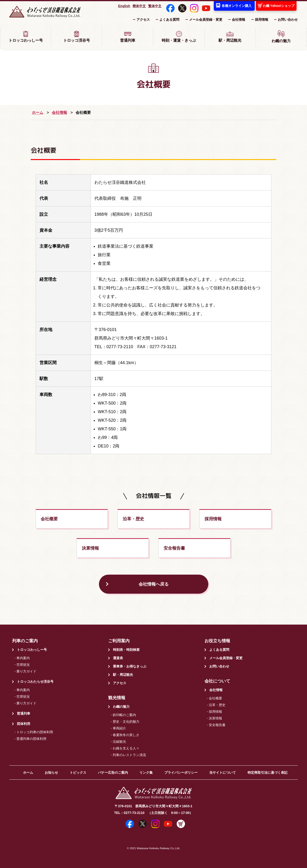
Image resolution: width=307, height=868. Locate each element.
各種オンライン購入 (237, 6)
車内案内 (23, 658)
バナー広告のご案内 (113, 773)
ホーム (38, 112)
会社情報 (239, 20)
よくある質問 (169, 20)
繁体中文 (155, 6)
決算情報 (90, 548)
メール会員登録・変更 (206, 20)
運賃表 (118, 658)
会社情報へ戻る (154, 584)
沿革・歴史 (133, 519)
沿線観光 (119, 742)
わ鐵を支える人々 (126, 748)
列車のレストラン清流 (129, 755)
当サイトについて (223, 773)
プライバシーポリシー (181, 773)
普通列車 (128, 36)
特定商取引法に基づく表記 (268, 773)
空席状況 (23, 665)
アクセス (143, 20)
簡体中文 (139, 6)
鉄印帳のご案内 (124, 715)
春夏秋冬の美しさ (126, 735)
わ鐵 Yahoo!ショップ (279, 6)
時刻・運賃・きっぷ (179, 36)
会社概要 (49, 519)
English (124, 6)
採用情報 (262, 20)
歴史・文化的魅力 (126, 722)
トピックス (78, 773)
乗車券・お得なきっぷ (130, 666)
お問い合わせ (288, 20)
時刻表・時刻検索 (126, 650)
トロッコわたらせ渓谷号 (35, 682)
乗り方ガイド (26, 671)
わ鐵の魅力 (281, 36)
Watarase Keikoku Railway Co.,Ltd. (158, 848)
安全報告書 (174, 548)
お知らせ (51, 773)
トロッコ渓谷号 (76, 36)
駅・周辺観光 (230, 36)
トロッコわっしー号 (26, 36)
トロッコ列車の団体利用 (35, 732)
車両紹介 (119, 728)
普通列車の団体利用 (31, 739)
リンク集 (146, 773)
